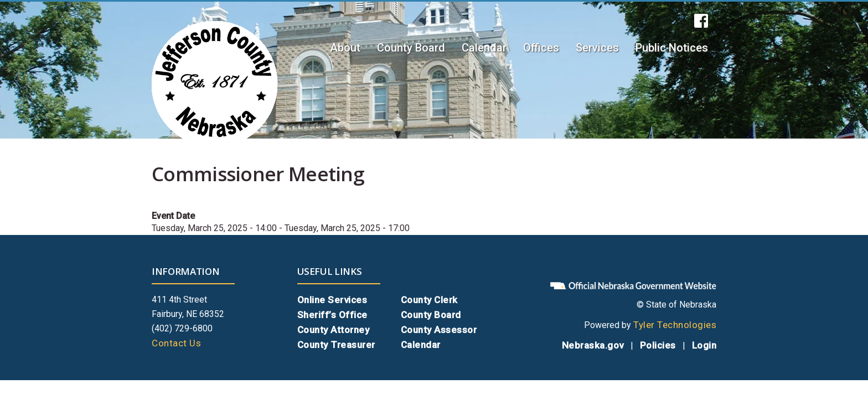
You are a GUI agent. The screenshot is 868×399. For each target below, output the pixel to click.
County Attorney (334, 330)
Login (704, 345)
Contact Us (176, 343)
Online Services (332, 300)
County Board (411, 48)
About (345, 48)
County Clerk (429, 300)
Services (597, 48)
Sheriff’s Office (332, 315)
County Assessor (439, 330)
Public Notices (672, 48)
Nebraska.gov (593, 345)
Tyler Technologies (675, 325)
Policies (658, 345)
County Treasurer (336, 345)
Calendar (484, 48)
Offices (541, 48)
